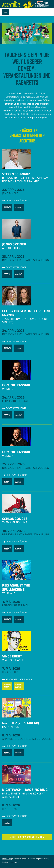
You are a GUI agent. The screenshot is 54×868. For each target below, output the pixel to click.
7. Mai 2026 (11, 668)
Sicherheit (43, 859)
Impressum (15, 862)
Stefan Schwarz (16, 174)
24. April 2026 (13, 330)
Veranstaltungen (19, 859)
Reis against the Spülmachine (16, 587)
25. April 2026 (13, 464)
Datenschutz (33, 859)
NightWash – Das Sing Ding (25, 790)
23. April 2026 (13, 256)
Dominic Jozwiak (16, 385)
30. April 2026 (13, 531)
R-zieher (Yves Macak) (21, 723)
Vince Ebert (12, 656)
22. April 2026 (13, 190)
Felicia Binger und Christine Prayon (26, 313)
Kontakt (5, 862)
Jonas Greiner (14, 244)
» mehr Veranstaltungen (27, 837)
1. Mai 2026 (11, 602)
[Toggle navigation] (6, 12)
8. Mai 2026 (11, 735)
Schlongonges (15, 519)
